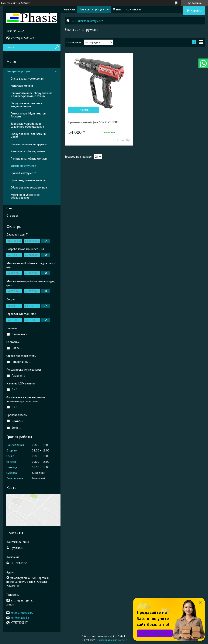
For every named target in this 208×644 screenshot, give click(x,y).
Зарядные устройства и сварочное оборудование (27, 125)
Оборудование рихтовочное (29, 188)
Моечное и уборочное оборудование (25, 196)
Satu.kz (122, 636)
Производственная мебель (28, 180)
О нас (117, 9)
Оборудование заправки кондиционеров (26, 105)
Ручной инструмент (23, 173)
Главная (69, 9)
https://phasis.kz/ (22, 613)
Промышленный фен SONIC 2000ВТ (94, 122)
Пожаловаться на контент (112, 640)
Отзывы (12, 216)
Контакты (133, 9)
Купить (84, 110)
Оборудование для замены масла (28, 135)
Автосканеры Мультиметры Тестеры (28, 115)
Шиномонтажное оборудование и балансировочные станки (32, 95)
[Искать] (57, 47)
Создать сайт (9, 3)
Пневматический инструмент (29, 144)
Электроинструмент (23, 166)
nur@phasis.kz (20, 618)
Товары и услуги (92, 9)
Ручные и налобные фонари (29, 159)
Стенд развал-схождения (27, 79)
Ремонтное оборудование (28, 151)
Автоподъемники (22, 86)
